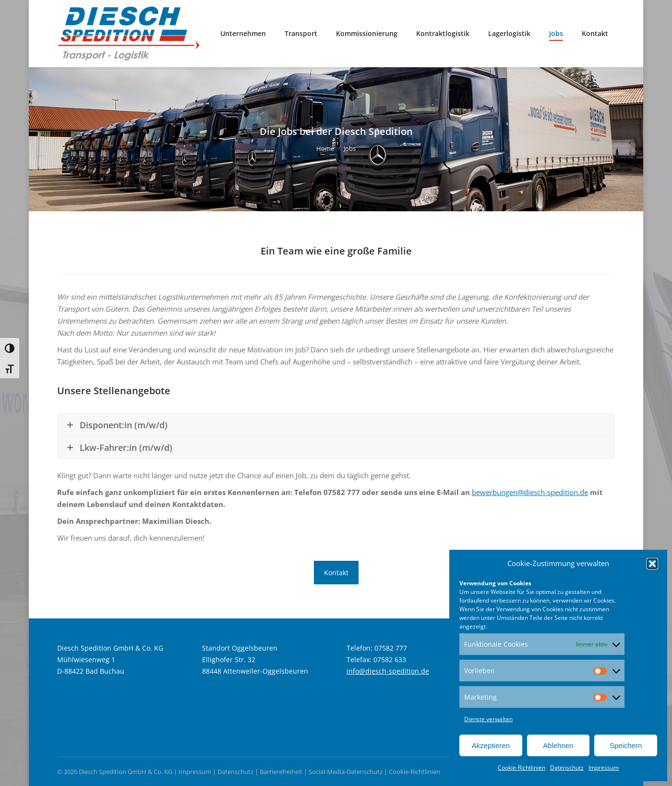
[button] (652, 564)
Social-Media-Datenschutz (346, 772)
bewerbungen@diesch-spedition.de (530, 492)
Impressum (604, 768)
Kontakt (336, 573)
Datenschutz (567, 768)
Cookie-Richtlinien (522, 768)
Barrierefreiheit (281, 772)
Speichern (626, 745)
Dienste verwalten (488, 719)
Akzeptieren (491, 745)
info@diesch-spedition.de (388, 671)
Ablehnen (558, 745)
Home (325, 148)
